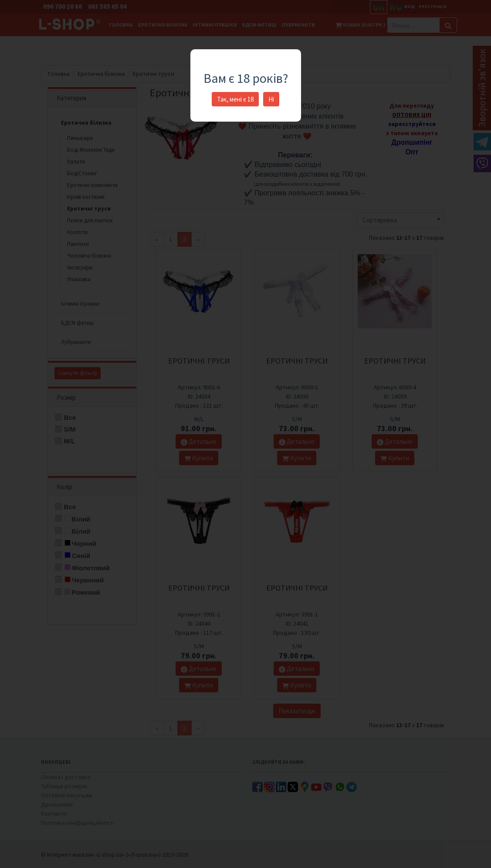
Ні (271, 99)
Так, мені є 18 (235, 99)
